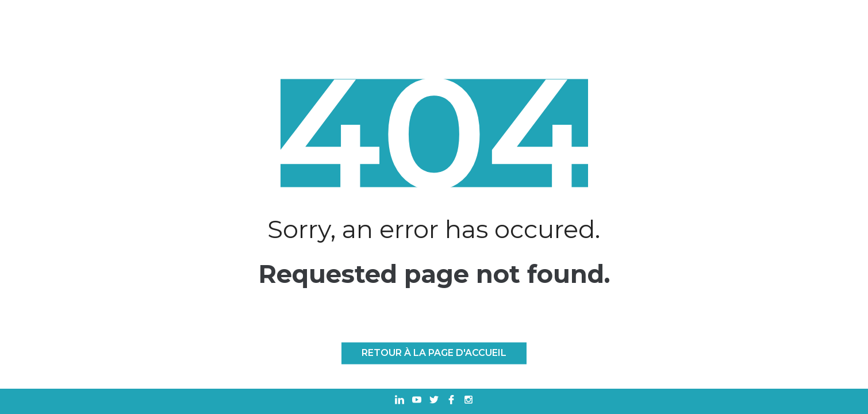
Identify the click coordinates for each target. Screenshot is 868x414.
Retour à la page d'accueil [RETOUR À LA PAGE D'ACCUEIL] (434, 353)
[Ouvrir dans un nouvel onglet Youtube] (417, 401)
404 (434, 133)
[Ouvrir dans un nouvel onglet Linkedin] (400, 401)
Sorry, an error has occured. (434, 229)
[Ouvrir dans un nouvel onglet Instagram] (468, 401)
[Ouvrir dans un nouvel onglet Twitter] (434, 401)
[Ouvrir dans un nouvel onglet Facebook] (451, 401)
